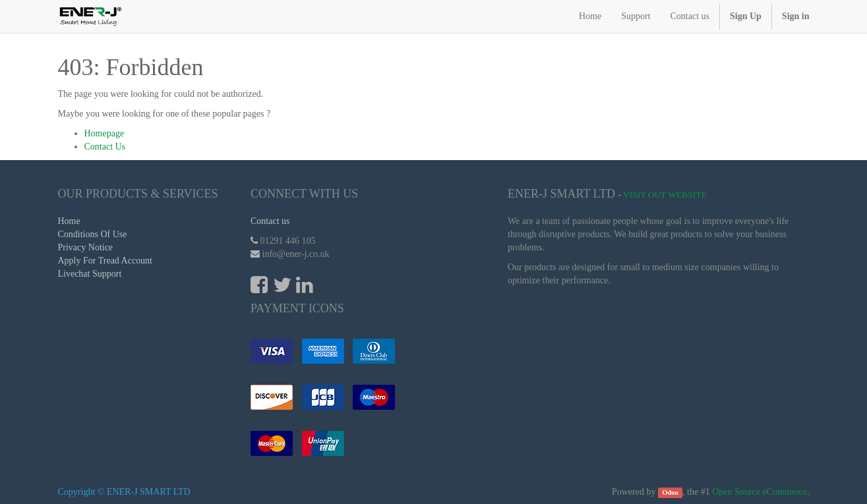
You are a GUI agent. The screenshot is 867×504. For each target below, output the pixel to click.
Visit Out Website (665, 195)
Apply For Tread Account (105, 261)
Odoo (670, 492)
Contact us (270, 221)
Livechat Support (90, 274)
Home (69, 221)
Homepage (105, 133)
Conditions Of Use (93, 234)
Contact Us (105, 147)
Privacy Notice (86, 247)
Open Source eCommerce (760, 492)
